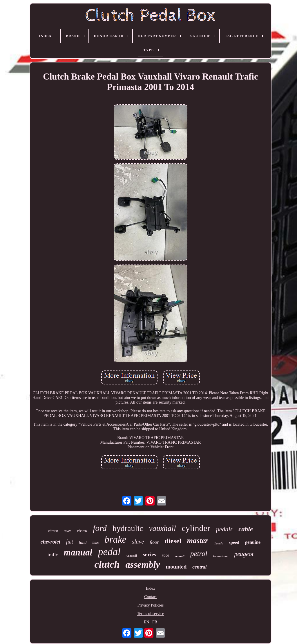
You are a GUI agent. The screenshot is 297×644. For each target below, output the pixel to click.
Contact (151, 597)
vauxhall (162, 528)
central (199, 567)
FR (155, 622)
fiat (70, 542)
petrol (199, 554)
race (165, 555)
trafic (53, 555)
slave (138, 542)
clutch (107, 564)
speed (234, 542)
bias (95, 543)
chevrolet (50, 542)
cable (246, 529)
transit (132, 555)
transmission (221, 556)
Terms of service (150, 614)
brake (115, 539)
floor (154, 542)
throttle (218, 543)
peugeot (244, 554)
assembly (143, 564)
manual (78, 552)
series (150, 554)
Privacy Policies (151, 605)
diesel (173, 541)
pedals (224, 529)
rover (68, 531)
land (83, 542)
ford (100, 528)
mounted (176, 567)
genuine (253, 542)
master (198, 540)
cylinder (196, 528)
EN (147, 622)
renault (180, 556)
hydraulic (128, 528)
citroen (53, 531)
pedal (109, 552)
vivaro (82, 531)
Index (151, 588)
